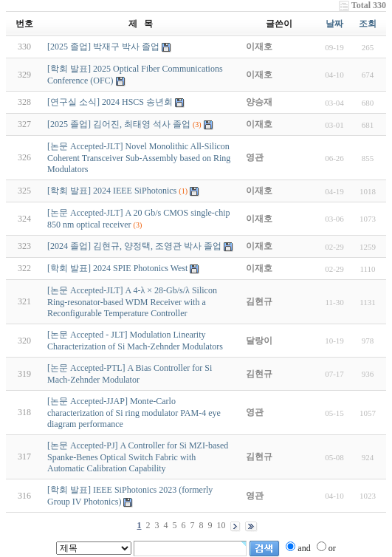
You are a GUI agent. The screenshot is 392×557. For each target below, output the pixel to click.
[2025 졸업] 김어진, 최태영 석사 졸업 (119, 124)
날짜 (334, 24)
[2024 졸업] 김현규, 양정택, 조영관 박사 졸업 (134, 246)
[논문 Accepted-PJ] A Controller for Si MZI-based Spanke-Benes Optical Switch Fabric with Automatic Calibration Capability (138, 457)
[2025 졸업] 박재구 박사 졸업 (103, 47)
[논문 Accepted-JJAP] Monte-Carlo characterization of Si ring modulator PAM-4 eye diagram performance (134, 413)
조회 (368, 24)
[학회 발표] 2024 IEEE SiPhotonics (112, 191)
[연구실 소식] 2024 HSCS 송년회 (110, 102)
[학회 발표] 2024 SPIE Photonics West (117, 268)
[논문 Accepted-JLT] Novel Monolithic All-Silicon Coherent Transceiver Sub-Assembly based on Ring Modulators (139, 158)
